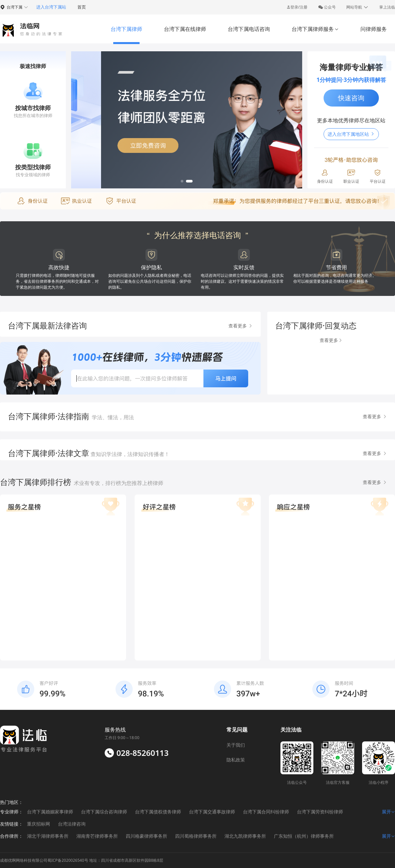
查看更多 (241, 326)
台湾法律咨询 (72, 824)
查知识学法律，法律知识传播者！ (129, 454)
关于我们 (236, 745)
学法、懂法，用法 (113, 417)
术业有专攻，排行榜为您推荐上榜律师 (118, 483)
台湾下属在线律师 (185, 29)
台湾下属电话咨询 (249, 29)
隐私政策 (236, 760)
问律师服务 (374, 29)
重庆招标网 (39, 824)
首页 (82, 7)
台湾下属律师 (126, 29)
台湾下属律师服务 (315, 29)
